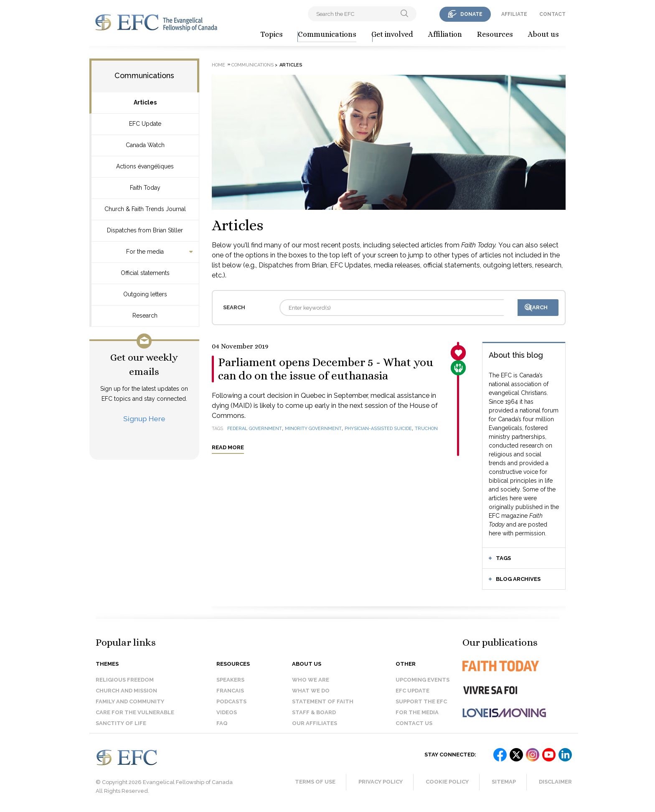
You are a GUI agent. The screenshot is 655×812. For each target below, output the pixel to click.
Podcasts (231, 701)
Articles (145, 102)
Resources (495, 34)
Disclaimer (555, 782)
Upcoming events (423, 680)
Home (218, 65)
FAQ (222, 723)
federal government (255, 429)
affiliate (514, 14)
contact (552, 14)
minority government (313, 429)
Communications (327, 34)
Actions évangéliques (145, 166)
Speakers (230, 680)
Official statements (145, 273)
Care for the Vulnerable (135, 712)
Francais (230, 691)
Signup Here (144, 419)
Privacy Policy (381, 782)
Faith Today (145, 188)
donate (471, 14)
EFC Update (145, 124)
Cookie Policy (447, 782)
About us (543, 34)
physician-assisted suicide (378, 429)
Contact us (414, 723)
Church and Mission (126, 691)
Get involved (392, 34)
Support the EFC (421, 701)
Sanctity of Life (121, 723)
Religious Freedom (125, 680)
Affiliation (445, 34)
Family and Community (130, 701)
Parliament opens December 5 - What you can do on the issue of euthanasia (326, 369)
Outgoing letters (145, 294)
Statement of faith (323, 701)
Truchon (426, 429)
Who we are (311, 680)
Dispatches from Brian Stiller (145, 230)
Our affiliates (315, 723)
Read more (228, 447)
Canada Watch (145, 145)
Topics (272, 34)
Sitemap (504, 782)
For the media (145, 252)
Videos (227, 712)
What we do (311, 691)
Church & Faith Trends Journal (145, 209)
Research (145, 316)
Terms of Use (315, 782)
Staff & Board (314, 712)
